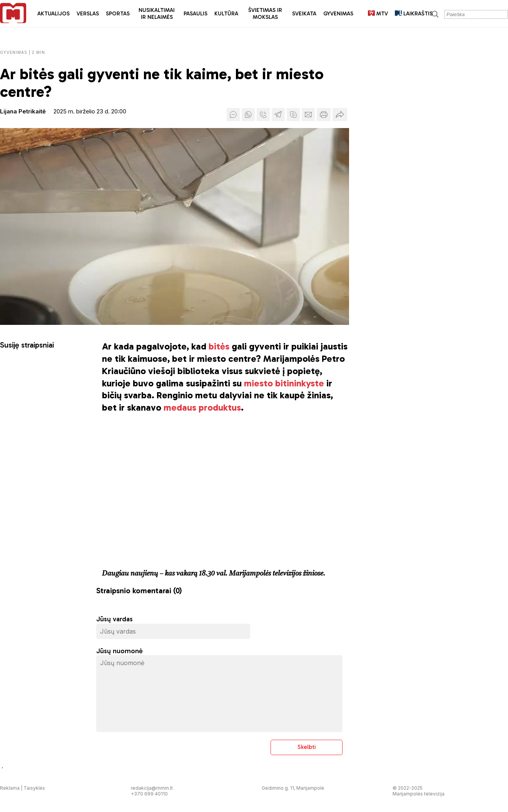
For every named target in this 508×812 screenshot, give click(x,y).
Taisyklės (34, 788)
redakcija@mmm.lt (152, 788)
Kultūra (226, 14)
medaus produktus (202, 407)
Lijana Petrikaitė (23, 111)
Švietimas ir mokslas (265, 14)
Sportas (118, 14)
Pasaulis (196, 14)
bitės (219, 346)
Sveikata (304, 14)
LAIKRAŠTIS (414, 14)
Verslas (88, 14)
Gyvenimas (338, 14)
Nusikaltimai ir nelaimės (157, 14)
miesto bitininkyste (284, 383)
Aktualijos (53, 14)
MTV (378, 14)
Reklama (10, 788)
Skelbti (307, 747)
